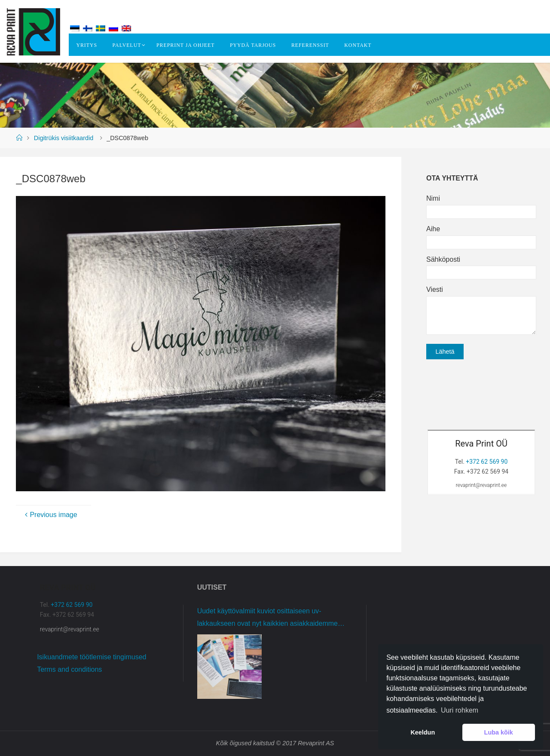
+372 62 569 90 (487, 462)
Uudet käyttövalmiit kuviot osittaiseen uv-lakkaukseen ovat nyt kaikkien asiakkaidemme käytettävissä (267, 619)
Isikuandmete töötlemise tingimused (92, 657)
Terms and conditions (69, 669)
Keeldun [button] (423, 732)
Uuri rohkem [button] (460, 710)
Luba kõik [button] (499, 732)
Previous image (50, 515)
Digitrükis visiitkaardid (64, 138)
